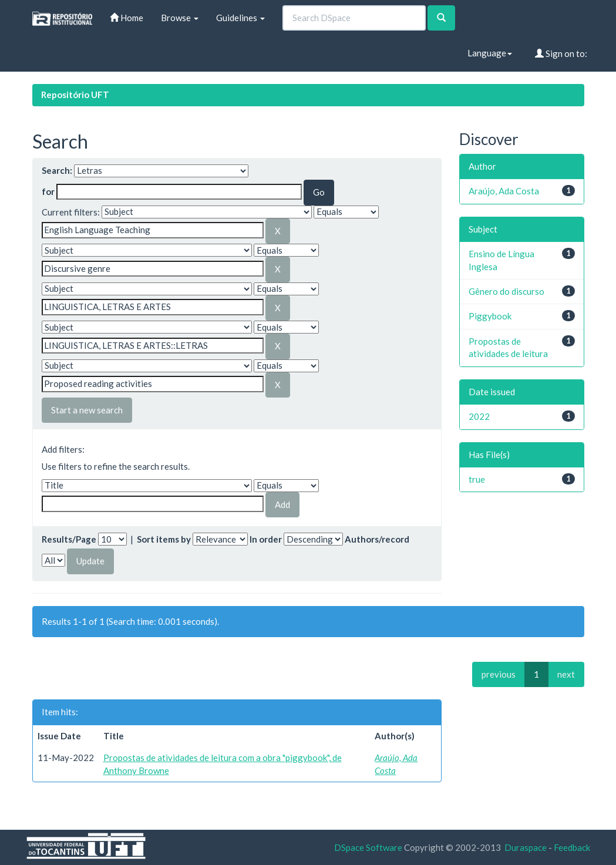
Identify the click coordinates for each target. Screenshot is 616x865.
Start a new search (87, 410)
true (477, 479)
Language (490, 53)
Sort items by (164, 539)
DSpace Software (368, 847)
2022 (479, 416)
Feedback (572, 847)
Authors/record (377, 539)
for (48, 191)
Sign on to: (561, 53)
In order (266, 539)
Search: (57, 170)
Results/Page (69, 539)
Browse (180, 18)
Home (127, 18)
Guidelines (240, 18)
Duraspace (526, 847)
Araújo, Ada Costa (504, 191)
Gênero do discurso (506, 291)
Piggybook (490, 316)
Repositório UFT (75, 95)
